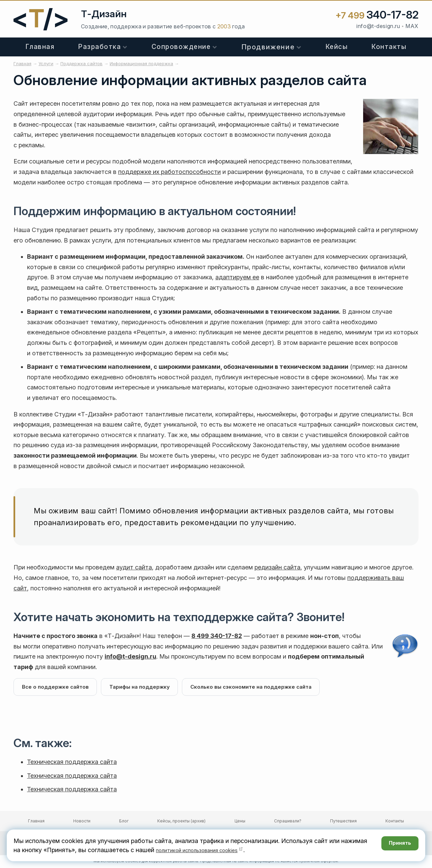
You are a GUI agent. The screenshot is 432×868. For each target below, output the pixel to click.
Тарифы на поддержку (144, 687)
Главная (40, 47)
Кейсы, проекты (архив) (181, 822)
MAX (412, 26)
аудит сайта (134, 567)
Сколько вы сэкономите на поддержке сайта (258, 687)
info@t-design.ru (378, 26)
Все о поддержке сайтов (57, 687)
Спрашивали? (288, 822)
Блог (124, 822)
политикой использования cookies (206, 850)
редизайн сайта (277, 567)
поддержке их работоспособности (169, 172)
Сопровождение (181, 47)
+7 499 (377, 15)
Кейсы (337, 47)
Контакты (389, 47)
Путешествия (343, 822)
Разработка (100, 47)
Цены (240, 822)
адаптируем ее (237, 277)
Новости (82, 822)
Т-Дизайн (104, 14)
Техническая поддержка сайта (72, 763)
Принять (396, 845)
